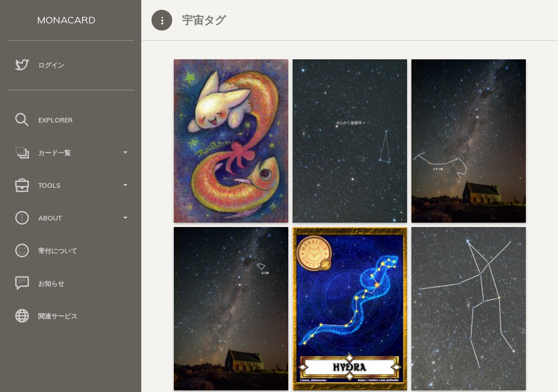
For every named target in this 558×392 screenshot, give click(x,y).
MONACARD (66, 20)
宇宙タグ (204, 20)
